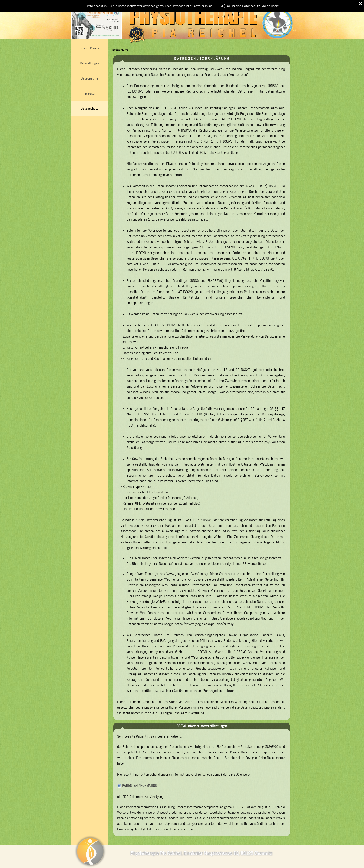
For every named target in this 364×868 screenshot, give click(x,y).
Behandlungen (89, 63)
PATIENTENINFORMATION (140, 786)
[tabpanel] (201, 391)
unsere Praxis (89, 48)
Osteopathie (89, 78)
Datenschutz (89, 108)
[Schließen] (361, 4)
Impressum (89, 93)
